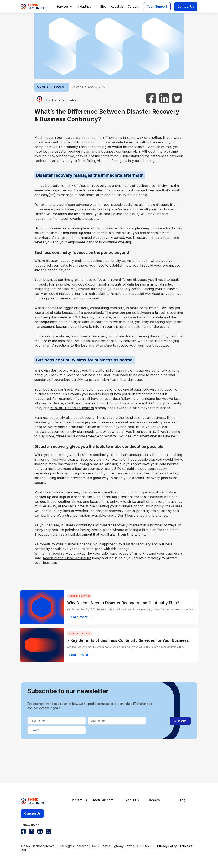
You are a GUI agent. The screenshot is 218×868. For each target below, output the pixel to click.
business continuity (77, 525)
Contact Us (186, 6)
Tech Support (157, 6)
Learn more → (80, 617)
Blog (182, 800)
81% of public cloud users (135, 469)
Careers (154, 800)
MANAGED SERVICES (52, 87)
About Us (132, 800)
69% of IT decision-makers (72, 408)
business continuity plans (63, 280)
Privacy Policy (167, 846)
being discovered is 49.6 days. (65, 317)
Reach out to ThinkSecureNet (67, 558)
